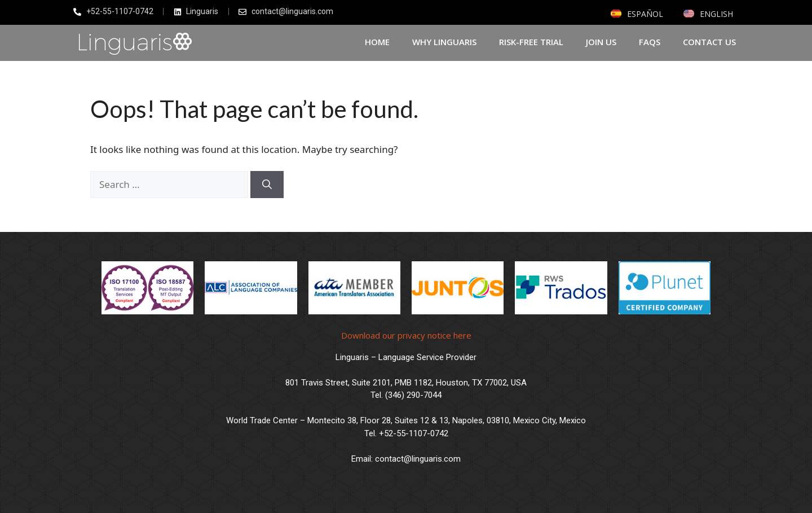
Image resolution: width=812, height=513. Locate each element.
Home (377, 42)
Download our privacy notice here (406, 335)
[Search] (267, 185)
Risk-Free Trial (531, 42)
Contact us (709, 42)
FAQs (650, 42)
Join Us (601, 42)
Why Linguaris (444, 42)
